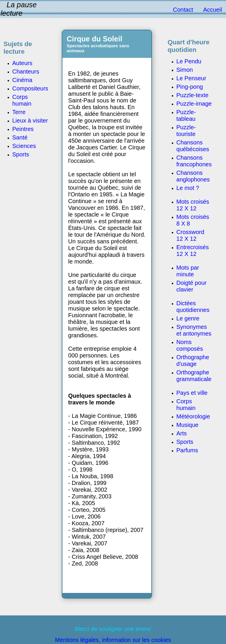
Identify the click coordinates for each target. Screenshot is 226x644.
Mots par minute (188, 271)
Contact (183, 10)
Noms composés (190, 345)
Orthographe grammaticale (194, 376)
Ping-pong (190, 87)
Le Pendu (189, 61)
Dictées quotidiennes (193, 307)
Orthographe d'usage (193, 361)
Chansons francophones (194, 161)
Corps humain (186, 405)
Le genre (188, 318)
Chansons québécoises (193, 146)
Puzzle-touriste (186, 131)
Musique (188, 425)
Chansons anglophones (193, 176)
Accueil (213, 10)
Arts (182, 433)
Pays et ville (192, 393)
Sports (185, 442)
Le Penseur (191, 78)
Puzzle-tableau (186, 115)
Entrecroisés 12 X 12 (193, 251)
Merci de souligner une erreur (113, 629)
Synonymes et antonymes (194, 330)
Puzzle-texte (192, 95)
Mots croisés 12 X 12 (193, 205)
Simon (185, 70)
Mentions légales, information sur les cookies (113, 640)
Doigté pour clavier (191, 286)
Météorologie (193, 416)
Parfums (187, 450)
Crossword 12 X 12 (190, 235)
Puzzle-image (194, 104)
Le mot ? (188, 188)
